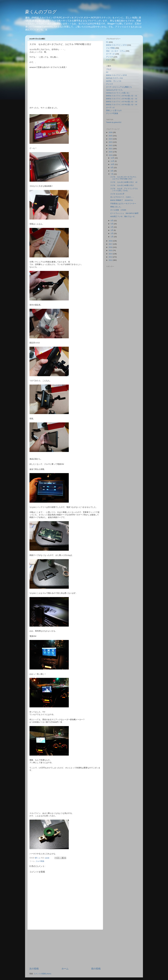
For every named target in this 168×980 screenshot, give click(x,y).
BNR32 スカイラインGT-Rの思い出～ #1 (122, 96)
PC (107, 42)
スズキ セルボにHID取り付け (122, 185)
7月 (112, 174)
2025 (111, 136)
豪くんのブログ (41, 12)
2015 (111, 250)
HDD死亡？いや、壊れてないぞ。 (123, 217)
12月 (113, 158)
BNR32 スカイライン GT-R (116, 45)
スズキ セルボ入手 (117, 194)
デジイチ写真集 (112, 113)
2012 (111, 260)
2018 (111, 241)
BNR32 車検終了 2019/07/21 (122, 200)
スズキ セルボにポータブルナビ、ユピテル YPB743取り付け (124, 178)
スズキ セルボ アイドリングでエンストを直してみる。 (124, 190)
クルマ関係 (40, 861)
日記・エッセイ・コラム (116, 51)
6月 (112, 221)
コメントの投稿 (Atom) (42, 974)
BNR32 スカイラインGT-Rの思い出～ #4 (122, 105)
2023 (111, 142)
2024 (111, 139)
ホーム (65, 969)
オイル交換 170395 (118, 210)
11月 (113, 161)
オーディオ (110, 54)
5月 (112, 224)
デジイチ (110, 57)
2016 (111, 247)
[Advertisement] (65, 948)
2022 (111, 145)
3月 (112, 230)
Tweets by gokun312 (114, 122)
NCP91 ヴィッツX (114, 81)
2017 (111, 244)
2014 (111, 254)
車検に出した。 (116, 207)
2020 (111, 152)
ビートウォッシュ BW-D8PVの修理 (125, 213)
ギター (109, 60)
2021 (111, 149)
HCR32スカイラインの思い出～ (118, 93)
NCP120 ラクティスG (114, 78)
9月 (112, 168)
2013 (111, 257)
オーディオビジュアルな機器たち (119, 87)
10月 (113, 164)
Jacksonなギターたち (114, 90)
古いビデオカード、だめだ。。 (122, 197)
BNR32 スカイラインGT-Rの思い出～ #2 (122, 99)
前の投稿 (96, 969)
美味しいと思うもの (114, 110)
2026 (111, 132)
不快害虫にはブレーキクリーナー (123, 204)
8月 (112, 171)
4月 (112, 227)
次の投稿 (34, 969)
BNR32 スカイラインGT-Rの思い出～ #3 (122, 102)
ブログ (109, 69)
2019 (111, 155)
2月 (112, 233)
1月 (112, 237)
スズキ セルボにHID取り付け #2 (124, 182)
